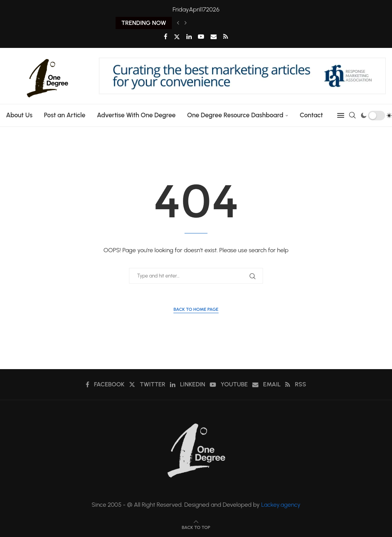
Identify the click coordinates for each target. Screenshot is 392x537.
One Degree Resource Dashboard (235, 115)
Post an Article (64, 115)
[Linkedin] (189, 37)
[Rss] (226, 37)
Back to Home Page (196, 309)
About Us (19, 115)
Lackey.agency (281, 505)
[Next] (186, 23)
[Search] (353, 115)
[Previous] (178, 23)
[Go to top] (196, 527)
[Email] (214, 37)
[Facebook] (166, 37)
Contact (311, 115)
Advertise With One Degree (136, 115)
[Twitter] (177, 37)
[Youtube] (201, 37)
